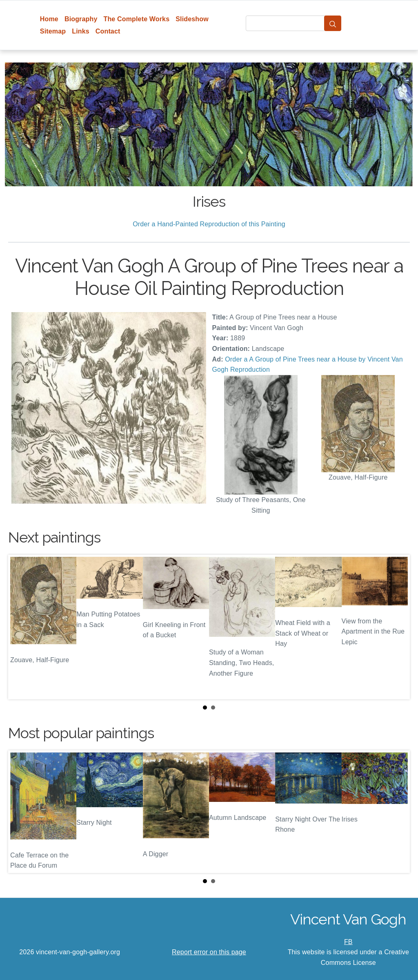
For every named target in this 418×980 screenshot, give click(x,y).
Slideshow (192, 19)
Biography (81, 19)
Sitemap (53, 31)
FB (348, 942)
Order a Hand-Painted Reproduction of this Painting (209, 224)
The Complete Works (136, 19)
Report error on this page (209, 952)
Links (81, 31)
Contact (108, 31)
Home (49, 19)
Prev (21, 627)
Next (397, 627)
